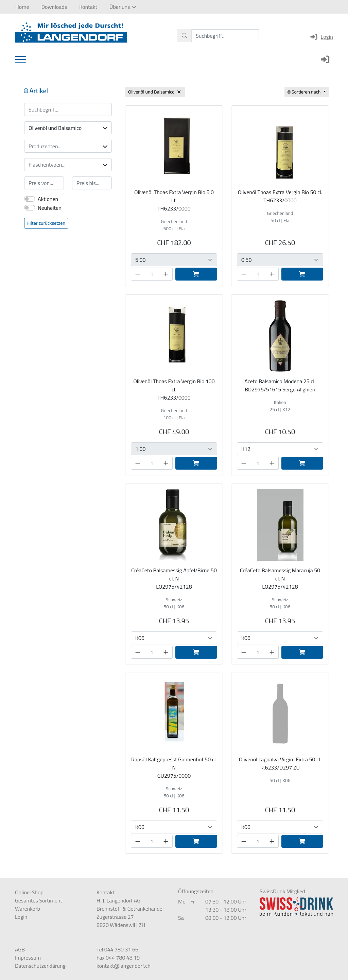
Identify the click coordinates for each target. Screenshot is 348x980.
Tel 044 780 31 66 (117, 949)
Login (321, 37)
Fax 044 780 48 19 (118, 958)
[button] (123, 7)
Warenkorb (28, 909)
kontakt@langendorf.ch (124, 966)
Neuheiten (50, 208)
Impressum (28, 958)
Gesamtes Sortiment (39, 900)
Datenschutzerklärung (40, 966)
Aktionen (48, 199)
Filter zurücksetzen (46, 223)
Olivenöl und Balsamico (68, 128)
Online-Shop (29, 892)
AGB (20, 949)
